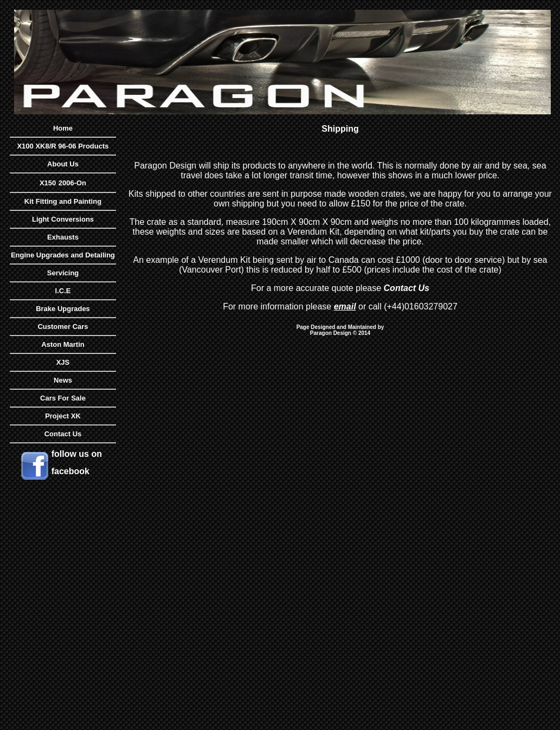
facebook (70, 471)
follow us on (77, 454)
